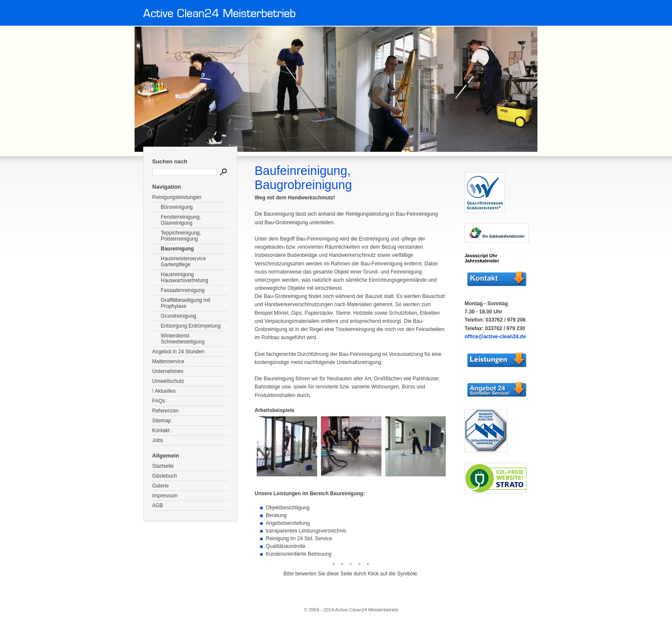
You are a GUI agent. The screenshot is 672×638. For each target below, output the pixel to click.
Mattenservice (168, 361)
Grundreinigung (178, 316)
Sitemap (162, 421)
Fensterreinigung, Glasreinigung (181, 220)
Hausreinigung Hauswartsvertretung (184, 277)
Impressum (165, 496)
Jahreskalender (482, 261)
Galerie (160, 486)
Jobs (157, 440)
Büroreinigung (177, 207)
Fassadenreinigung (183, 290)
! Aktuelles (164, 391)
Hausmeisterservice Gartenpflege (183, 262)
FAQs (159, 401)
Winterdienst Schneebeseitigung (183, 339)
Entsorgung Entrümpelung (190, 326)
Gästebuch (165, 476)
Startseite (163, 466)
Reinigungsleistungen (177, 197)
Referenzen (165, 411)
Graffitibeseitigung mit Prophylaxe (186, 303)
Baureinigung (177, 249)
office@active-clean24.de (495, 337)
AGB (157, 506)
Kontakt (161, 430)
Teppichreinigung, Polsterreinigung (181, 236)
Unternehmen (168, 371)
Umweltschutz (168, 381)
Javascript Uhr (481, 256)
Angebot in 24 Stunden (178, 352)
